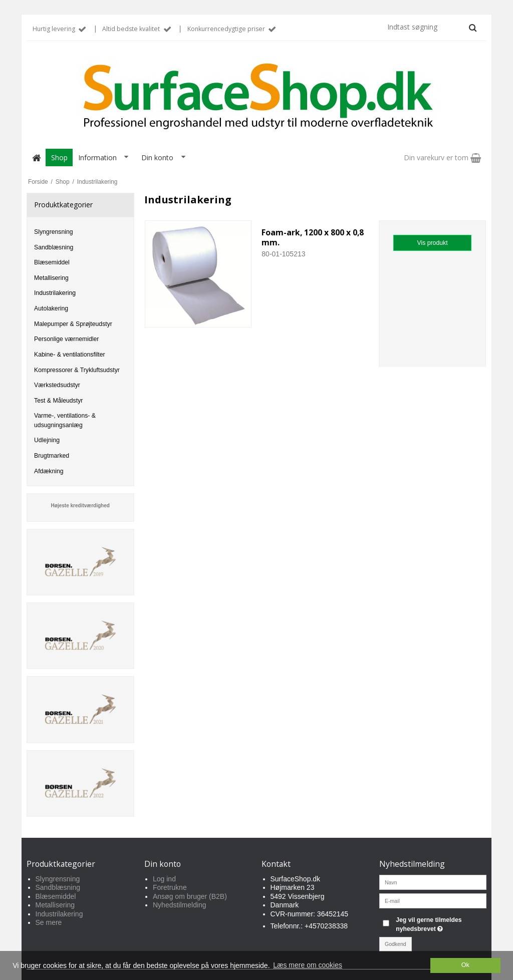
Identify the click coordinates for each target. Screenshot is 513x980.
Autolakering (51, 308)
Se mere (49, 922)
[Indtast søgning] (431, 27)
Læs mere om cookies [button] (308, 965)
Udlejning (47, 440)
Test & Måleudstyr (58, 401)
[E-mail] (433, 900)
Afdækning (49, 471)
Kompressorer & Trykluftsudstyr (77, 370)
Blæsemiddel (52, 262)
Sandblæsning (54, 247)
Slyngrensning (54, 232)
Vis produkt (433, 243)
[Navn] (433, 881)
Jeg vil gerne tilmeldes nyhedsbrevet (440, 924)
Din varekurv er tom (442, 157)
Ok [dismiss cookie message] (465, 965)
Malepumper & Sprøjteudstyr (73, 324)
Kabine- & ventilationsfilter (70, 355)
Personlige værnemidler (66, 339)
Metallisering (51, 278)
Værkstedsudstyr (57, 385)
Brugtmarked (52, 456)
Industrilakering (55, 293)
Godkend (396, 944)
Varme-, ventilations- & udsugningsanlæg (65, 420)
